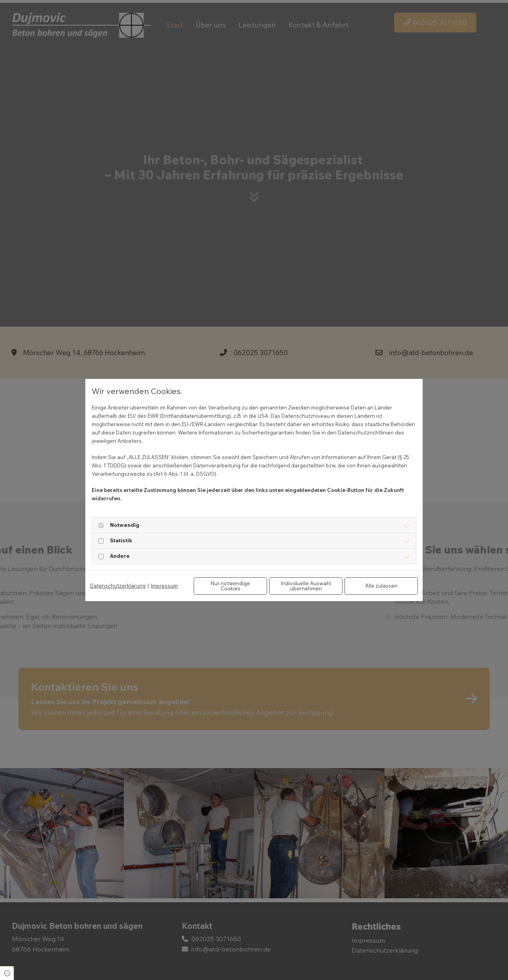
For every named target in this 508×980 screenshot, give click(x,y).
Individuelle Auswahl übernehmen (306, 586)
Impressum (164, 586)
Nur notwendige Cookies (230, 586)
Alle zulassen (381, 586)
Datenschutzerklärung (118, 586)
